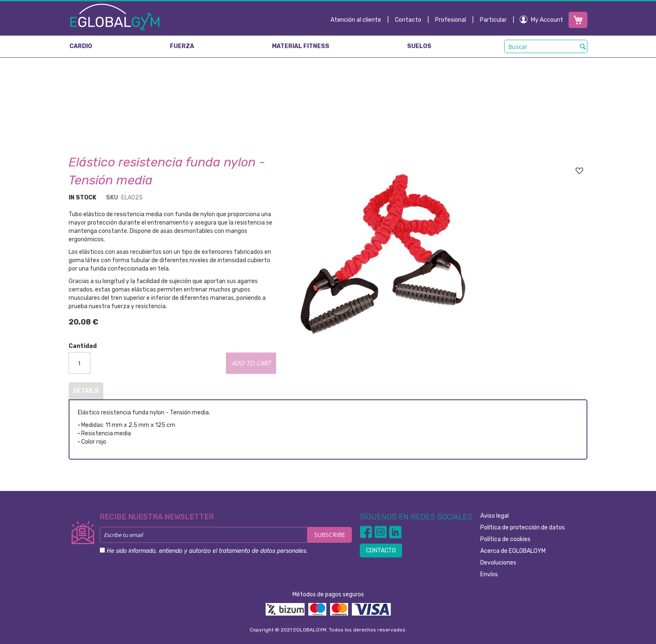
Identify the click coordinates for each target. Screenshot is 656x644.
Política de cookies (505, 539)
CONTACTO (381, 551)
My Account (547, 20)
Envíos (489, 574)
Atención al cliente (356, 20)
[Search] (583, 46)
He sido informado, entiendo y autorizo (207, 551)
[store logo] (115, 17)
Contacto (408, 20)
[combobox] (546, 46)
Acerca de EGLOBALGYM (513, 551)
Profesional (451, 20)
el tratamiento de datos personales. (260, 551)
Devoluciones (498, 563)
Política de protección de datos (523, 528)
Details (86, 391)
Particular (493, 20)
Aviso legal (495, 516)
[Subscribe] (330, 535)
